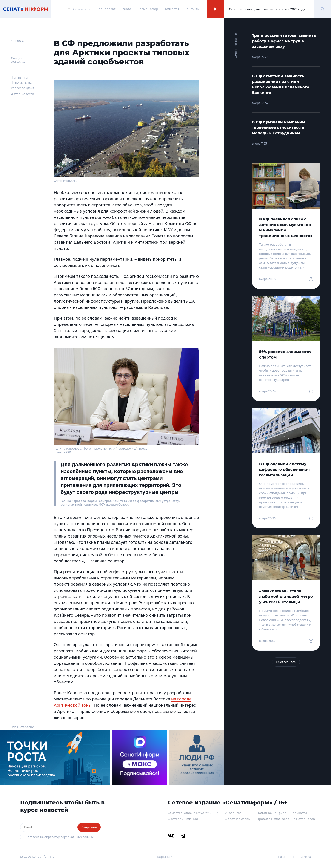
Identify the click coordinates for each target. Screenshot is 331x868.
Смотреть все (286, 662)
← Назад (17, 41)
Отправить (89, 827)
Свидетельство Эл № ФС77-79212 (193, 813)
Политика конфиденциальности (282, 813)
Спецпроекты (107, 9)
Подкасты (171, 9)
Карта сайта (166, 857)
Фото (127, 9)
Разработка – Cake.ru (295, 857)
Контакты (192, 9)
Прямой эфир (147, 9)
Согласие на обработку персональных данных (59, 837)
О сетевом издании (183, 819)
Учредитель (234, 813)
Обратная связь (237, 819)
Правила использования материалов (286, 819)
